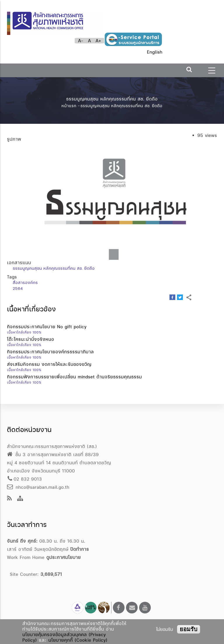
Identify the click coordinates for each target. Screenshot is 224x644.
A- (81, 41)
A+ (98, 41)
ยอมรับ (189, 629)
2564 (18, 288)
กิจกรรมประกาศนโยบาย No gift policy (47, 327)
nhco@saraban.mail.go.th (38, 487)
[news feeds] (9, 499)
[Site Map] (20, 499)
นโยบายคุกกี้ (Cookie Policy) (78, 640)
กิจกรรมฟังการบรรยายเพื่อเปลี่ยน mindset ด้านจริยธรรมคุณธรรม (75, 377)
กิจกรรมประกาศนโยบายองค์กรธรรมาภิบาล (50, 352)
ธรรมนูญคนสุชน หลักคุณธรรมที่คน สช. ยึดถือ (54, 268)
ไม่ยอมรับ (164, 629)
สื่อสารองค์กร (25, 283)
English (155, 52)
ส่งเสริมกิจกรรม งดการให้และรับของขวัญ (49, 364)
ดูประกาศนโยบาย (64, 557)
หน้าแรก (69, 106)
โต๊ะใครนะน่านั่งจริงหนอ (31, 339)
